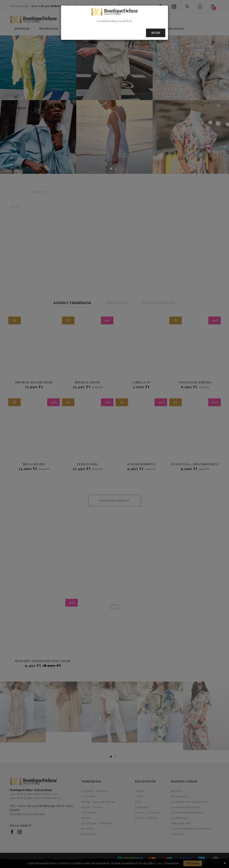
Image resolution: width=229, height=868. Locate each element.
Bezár (156, 33)
